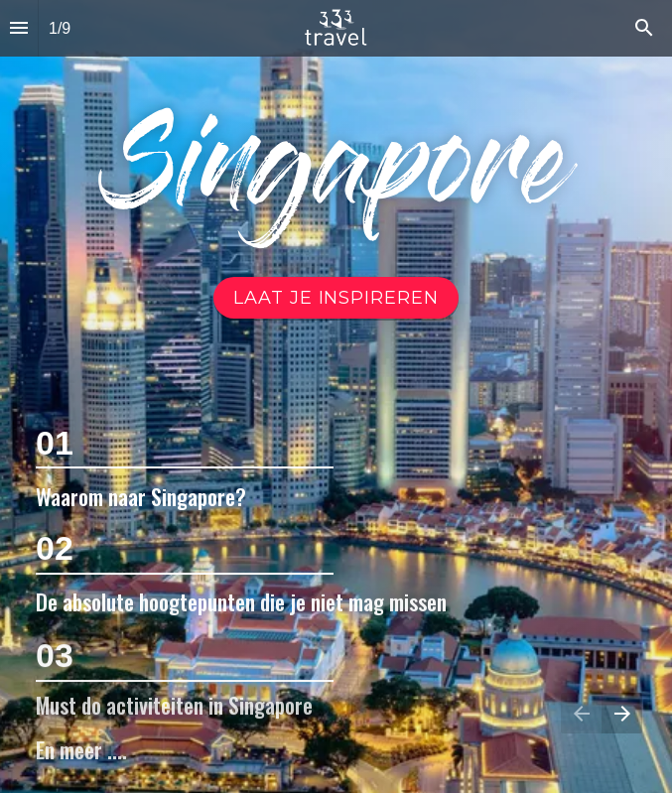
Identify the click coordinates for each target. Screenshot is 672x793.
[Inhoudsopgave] (19, 28)
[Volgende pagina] (622, 713)
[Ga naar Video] (336, 298)
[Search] (644, 28)
